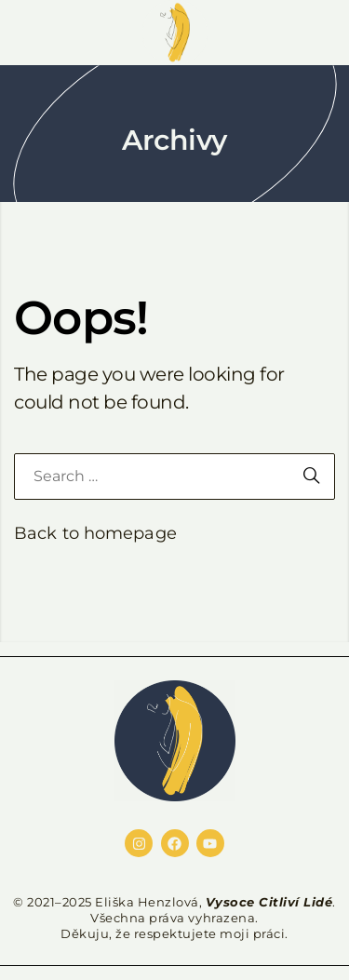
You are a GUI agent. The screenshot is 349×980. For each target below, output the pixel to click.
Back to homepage (95, 533)
